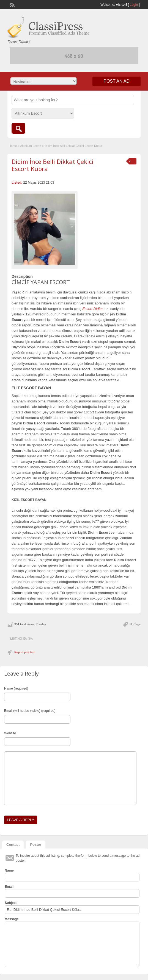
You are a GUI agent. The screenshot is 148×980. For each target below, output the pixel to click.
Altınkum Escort (31, 146)
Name (9, 870)
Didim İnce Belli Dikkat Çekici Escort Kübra (52, 165)
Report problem (25, 652)
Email (9, 887)
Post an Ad (117, 81)
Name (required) (16, 688)
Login (134, 5)
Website (10, 733)
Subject (11, 903)
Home (13, 146)
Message (12, 919)
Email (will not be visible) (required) (30, 711)
